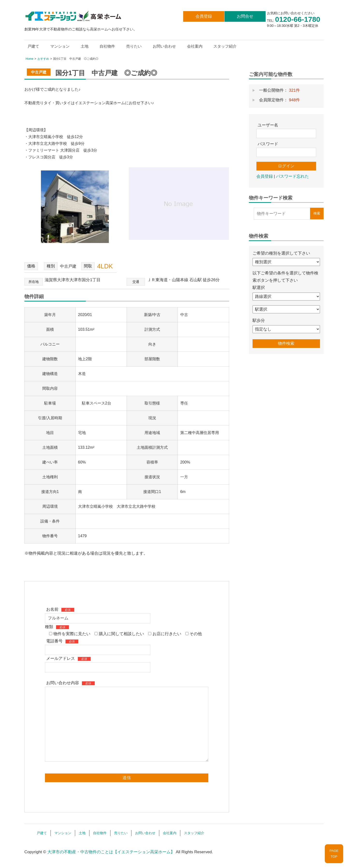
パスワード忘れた (292, 176)
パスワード (268, 144)
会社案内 (195, 46)
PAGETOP (334, 854)
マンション (60, 46)
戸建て (33, 46)
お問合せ (245, 16)
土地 (85, 46)
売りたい (134, 46)
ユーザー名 (268, 125)
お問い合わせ (164, 46)
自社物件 (107, 46)
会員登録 (204, 16)
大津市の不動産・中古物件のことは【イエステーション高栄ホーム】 (111, 852)
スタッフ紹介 (225, 46)
